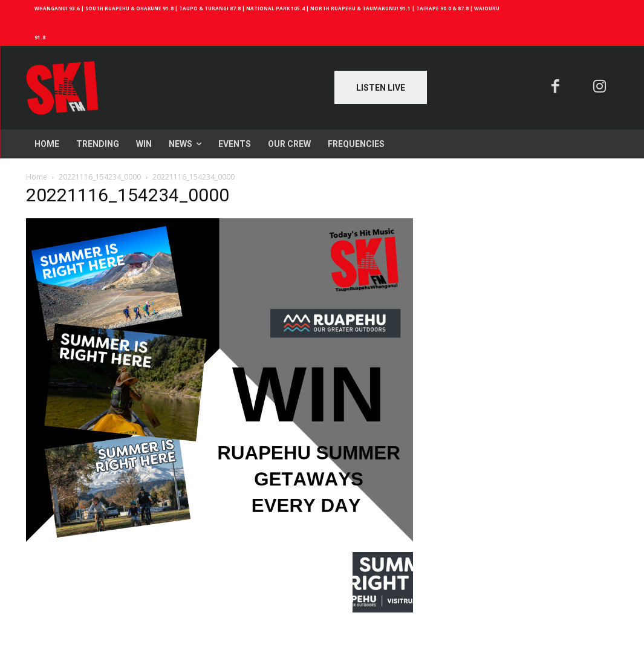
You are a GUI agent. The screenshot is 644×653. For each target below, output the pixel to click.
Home (37, 177)
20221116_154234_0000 (100, 177)
